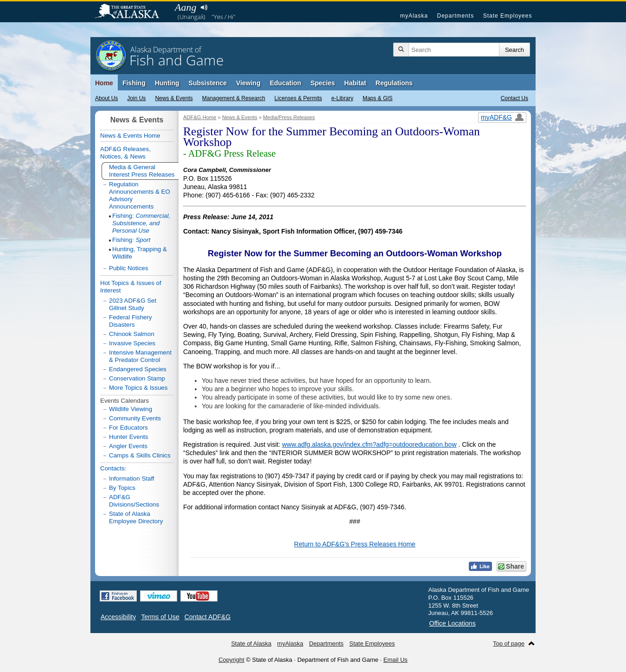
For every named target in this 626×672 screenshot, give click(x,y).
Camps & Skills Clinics (140, 455)
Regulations (394, 83)
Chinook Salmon (132, 334)
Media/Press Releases (289, 117)
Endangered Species (138, 369)
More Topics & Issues (138, 388)
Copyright (231, 660)
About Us (106, 98)
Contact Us (514, 98)
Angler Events (128, 446)
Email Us (396, 660)
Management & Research (234, 98)
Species (323, 83)
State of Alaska (132, 12)
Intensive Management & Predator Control (140, 356)
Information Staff (132, 479)
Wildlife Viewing (131, 409)
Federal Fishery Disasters (131, 321)
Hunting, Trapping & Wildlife (140, 253)
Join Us (136, 98)
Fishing (134, 83)
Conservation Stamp (137, 378)
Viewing (248, 83)
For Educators (128, 428)
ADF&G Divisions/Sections (134, 501)
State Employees (508, 16)
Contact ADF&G (208, 617)
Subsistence (208, 83)
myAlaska (414, 16)
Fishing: (141, 223)
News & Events (174, 98)
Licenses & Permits (298, 98)
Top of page (509, 643)
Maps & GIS (378, 98)
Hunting (167, 83)
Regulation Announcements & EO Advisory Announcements (140, 195)
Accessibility (118, 617)
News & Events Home (130, 136)
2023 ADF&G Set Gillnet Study (133, 304)
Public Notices (128, 268)
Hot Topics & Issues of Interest (131, 287)
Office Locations (453, 623)
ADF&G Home (200, 117)
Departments (455, 16)
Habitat (355, 83)
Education (286, 83)
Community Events (135, 418)
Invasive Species (132, 343)
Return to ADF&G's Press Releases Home (355, 544)
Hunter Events (128, 437)
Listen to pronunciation (204, 7)
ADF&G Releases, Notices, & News (125, 153)
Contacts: (113, 468)
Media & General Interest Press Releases (142, 171)
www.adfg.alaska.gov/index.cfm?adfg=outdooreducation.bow (369, 444)
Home (104, 83)
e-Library (342, 98)
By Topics (122, 488)
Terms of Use (160, 617)
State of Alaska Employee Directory (136, 517)
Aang (185, 7)
